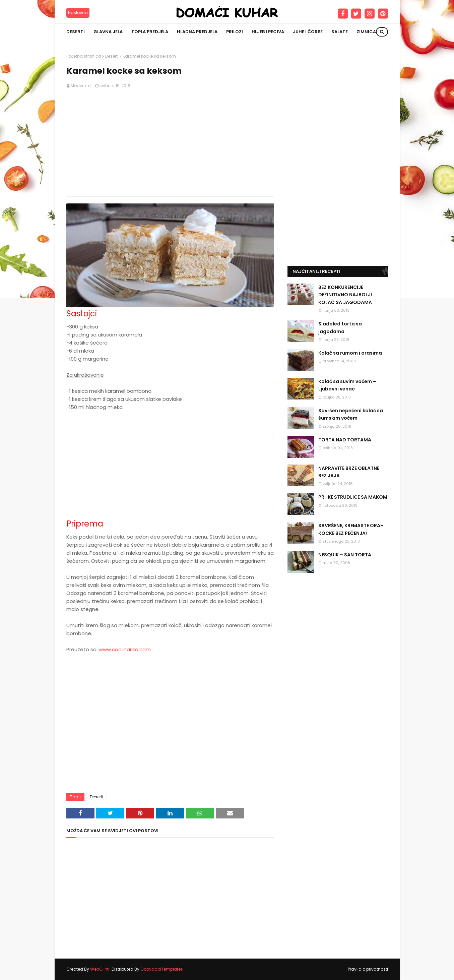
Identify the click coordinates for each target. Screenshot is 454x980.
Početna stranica (84, 56)
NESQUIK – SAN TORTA (345, 555)
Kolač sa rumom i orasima (350, 353)
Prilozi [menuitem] (235, 32)
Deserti (112, 56)
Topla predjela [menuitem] (150, 32)
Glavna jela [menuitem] (108, 32)
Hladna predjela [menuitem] (197, 32)
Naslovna (78, 13)
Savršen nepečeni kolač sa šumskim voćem (351, 414)
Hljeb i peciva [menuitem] (268, 32)
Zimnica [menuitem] (366, 32)
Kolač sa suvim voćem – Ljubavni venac (347, 385)
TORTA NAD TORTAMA (345, 440)
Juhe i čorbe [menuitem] (308, 32)
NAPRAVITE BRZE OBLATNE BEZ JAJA (349, 472)
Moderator (81, 86)
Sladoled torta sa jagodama (340, 327)
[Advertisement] (170, 143)
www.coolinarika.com (125, 649)
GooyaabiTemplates (162, 969)
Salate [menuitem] (340, 32)
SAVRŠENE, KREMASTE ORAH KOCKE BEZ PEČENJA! (351, 529)
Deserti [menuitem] (76, 32)
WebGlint (99, 969)
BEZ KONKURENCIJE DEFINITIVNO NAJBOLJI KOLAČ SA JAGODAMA (345, 295)
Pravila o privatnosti (368, 969)
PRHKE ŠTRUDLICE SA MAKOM (353, 497)
